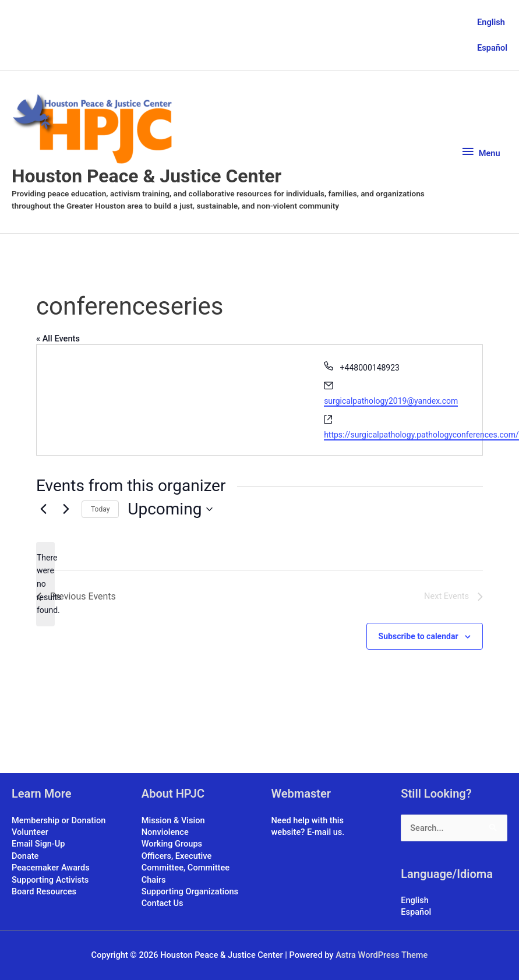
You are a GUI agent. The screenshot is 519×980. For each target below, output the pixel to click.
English (491, 22)
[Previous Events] (43, 509)
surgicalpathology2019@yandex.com (391, 401)
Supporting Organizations (190, 891)
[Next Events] (66, 509)
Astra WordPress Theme (382, 955)
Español (492, 48)
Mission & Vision (173, 820)
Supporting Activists (50, 880)
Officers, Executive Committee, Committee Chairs (186, 868)
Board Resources (44, 891)
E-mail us (324, 832)
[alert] (45, 584)
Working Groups (172, 844)
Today (100, 509)
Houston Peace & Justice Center (146, 176)
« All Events (58, 339)
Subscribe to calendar (419, 636)
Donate (25, 856)
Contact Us (163, 904)
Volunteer (30, 832)
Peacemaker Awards (51, 868)
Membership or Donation (59, 820)
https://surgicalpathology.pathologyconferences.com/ (421, 435)
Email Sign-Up (38, 844)
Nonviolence (165, 832)
